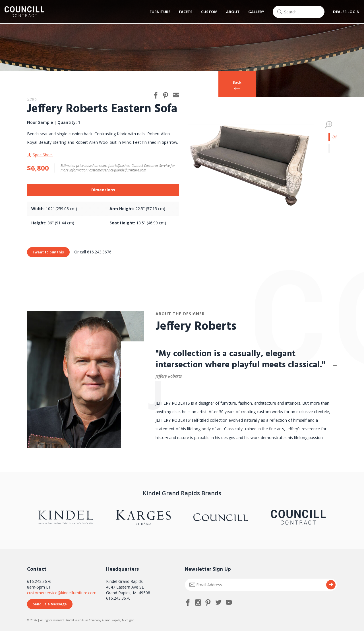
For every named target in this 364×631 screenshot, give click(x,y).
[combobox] (295, 12)
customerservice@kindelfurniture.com (62, 593)
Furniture (156, 12)
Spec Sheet (43, 155)
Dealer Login (342, 12)
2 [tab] (333, 148)
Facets (182, 12)
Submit (331, 585)
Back (237, 82)
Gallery (252, 12)
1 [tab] (333, 137)
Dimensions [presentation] (103, 190)
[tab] (103, 190)
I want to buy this (48, 252)
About (229, 12)
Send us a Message (50, 604)
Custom (205, 12)
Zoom (328, 125)
